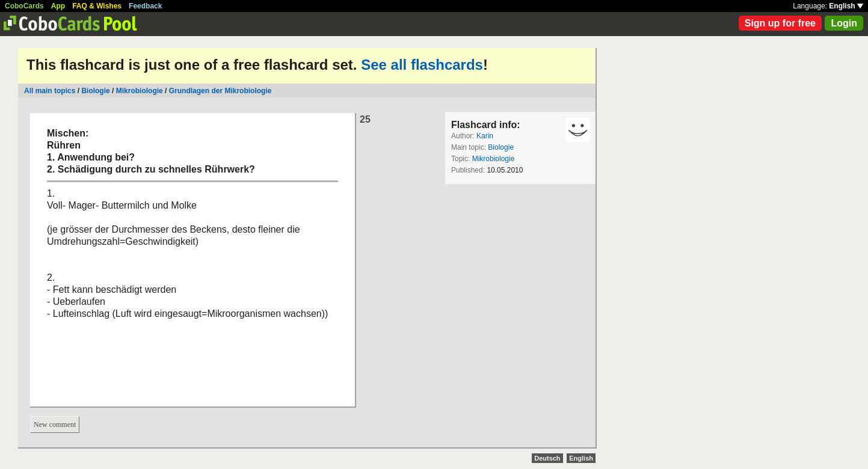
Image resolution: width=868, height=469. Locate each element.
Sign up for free (780, 23)
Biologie (95, 91)
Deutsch (547, 458)
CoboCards (24, 6)
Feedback (145, 6)
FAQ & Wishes (97, 6)
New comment (55, 425)
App (58, 6)
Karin (485, 136)
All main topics (50, 91)
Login (844, 23)
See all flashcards (422, 65)
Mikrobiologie (140, 91)
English (846, 6)
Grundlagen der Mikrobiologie (220, 91)
